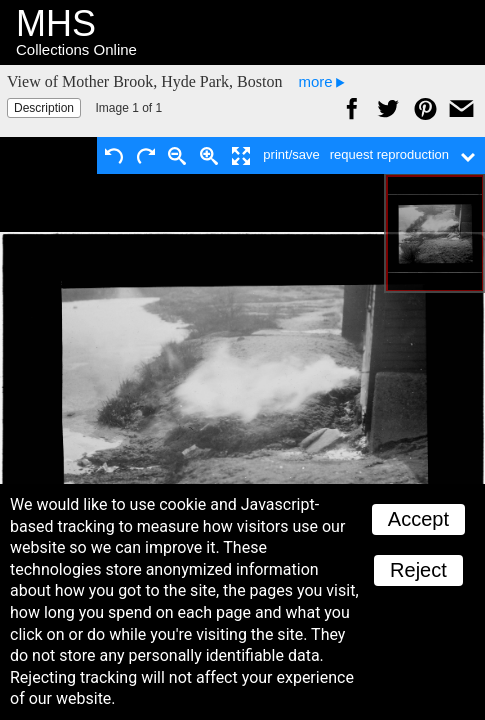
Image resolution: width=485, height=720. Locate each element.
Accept (418, 519)
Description (44, 108)
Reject (418, 570)
